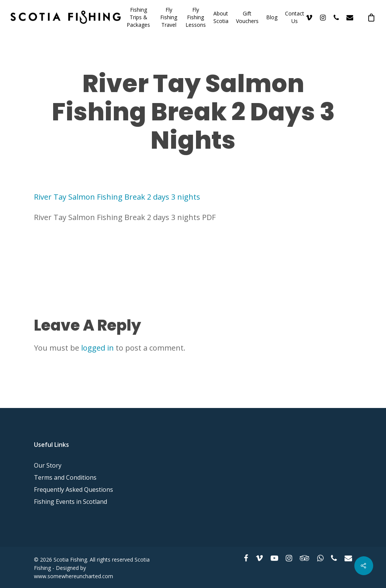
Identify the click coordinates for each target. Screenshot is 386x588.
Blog (272, 17)
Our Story (48, 465)
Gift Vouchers (247, 17)
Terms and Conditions (65, 477)
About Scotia (221, 17)
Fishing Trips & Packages (138, 17)
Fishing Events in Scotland (70, 502)
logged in (97, 348)
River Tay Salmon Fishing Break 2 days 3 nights (117, 197)
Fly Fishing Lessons (196, 17)
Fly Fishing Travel (169, 17)
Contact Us (295, 17)
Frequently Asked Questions (74, 489)
